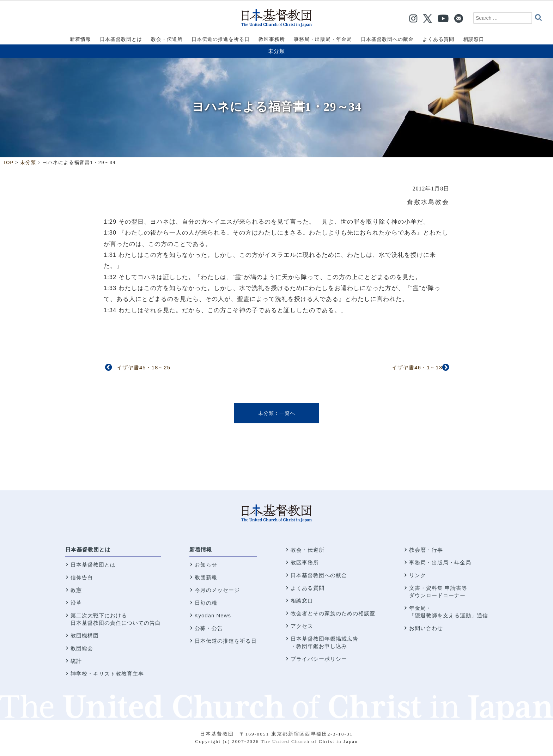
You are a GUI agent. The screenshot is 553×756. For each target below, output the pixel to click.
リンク (418, 575)
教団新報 (206, 577)
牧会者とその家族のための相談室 (333, 613)
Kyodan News (213, 615)
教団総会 (82, 648)
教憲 (76, 590)
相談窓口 (302, 601)
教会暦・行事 (426, 550)
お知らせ (206, 565)
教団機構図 (85, 636)
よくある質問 (308, 588)
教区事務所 (305, 563)
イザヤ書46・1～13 (417, 367)
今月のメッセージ (217, 590)
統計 (76, 661)
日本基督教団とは (88, 549)
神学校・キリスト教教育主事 (107, 674)
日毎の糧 (206, 603)
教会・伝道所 (308, 550)
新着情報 (201, 549)
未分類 (276, 51)
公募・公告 (209, 628)
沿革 (76, 603)
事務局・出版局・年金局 (440, 563)
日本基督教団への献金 (319, 575)
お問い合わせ (426, 628)
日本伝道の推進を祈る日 (226, 641)
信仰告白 (82, 577)
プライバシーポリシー (319, 659)
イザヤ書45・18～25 (144, 367)
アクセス (302, 626)
